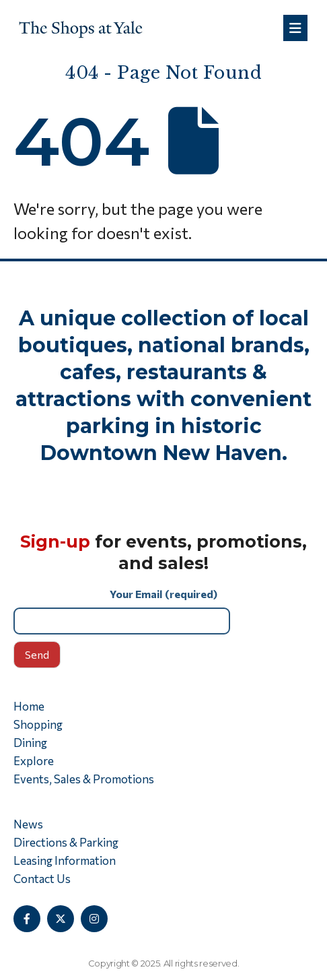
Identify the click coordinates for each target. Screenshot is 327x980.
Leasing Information (65, 860)
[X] (61, 919)
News (28, 824)
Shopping (38, 724)
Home (29, 706)
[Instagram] (94, 919)
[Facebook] (27, 919)
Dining (30, 743)
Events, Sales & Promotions (84, 779)
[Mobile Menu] (295, 28)
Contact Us (42, 879)
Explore (34, 761)
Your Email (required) (163, 611)
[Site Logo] (81, 28)
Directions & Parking (66, 842)
